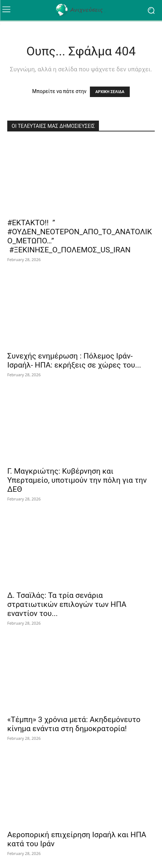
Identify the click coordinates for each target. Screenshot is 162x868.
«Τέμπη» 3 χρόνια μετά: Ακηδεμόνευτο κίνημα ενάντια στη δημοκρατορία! (74, 724)
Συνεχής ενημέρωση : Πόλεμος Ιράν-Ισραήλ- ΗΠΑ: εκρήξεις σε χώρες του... (74, 360)
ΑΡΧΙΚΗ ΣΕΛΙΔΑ (110, 92)
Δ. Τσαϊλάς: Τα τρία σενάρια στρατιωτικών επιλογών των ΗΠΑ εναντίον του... (67, 604)
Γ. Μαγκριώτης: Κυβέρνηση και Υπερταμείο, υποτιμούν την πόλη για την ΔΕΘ (77, 480)
